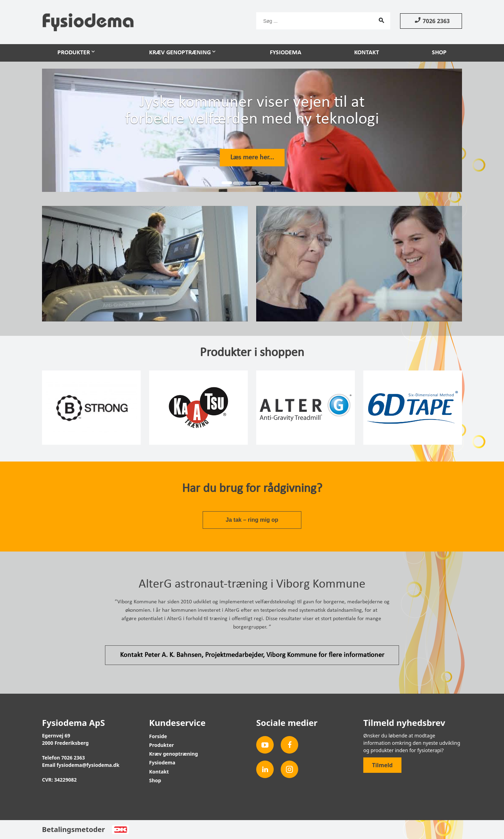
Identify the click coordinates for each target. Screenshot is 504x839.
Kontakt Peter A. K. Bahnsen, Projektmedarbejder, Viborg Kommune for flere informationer (252, 655)
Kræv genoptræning (180, 53)
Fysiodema (286, 53)
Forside (158, 736)
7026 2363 (431, 21)
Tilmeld (382, 765)
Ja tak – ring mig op (252, 520)
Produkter (74, 53)
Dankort (120, 830)
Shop (439, 53)
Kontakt (367, 53)
